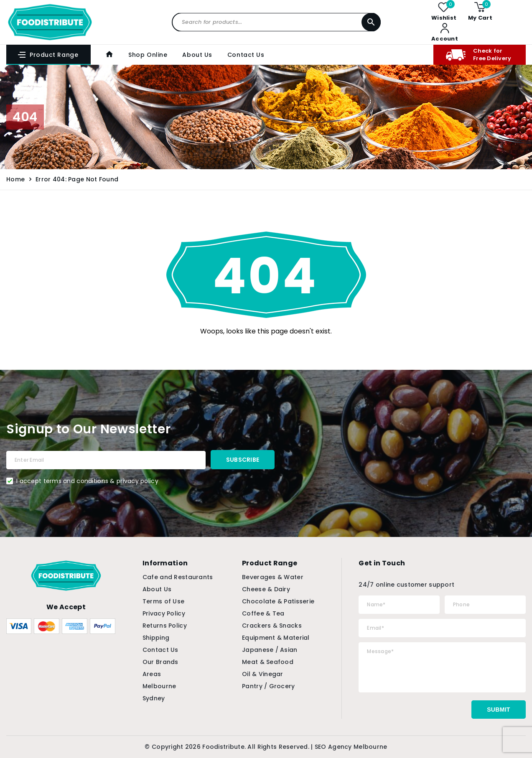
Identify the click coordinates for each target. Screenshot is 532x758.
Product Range (48, 55)
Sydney (154, 698)
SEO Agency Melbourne (351, 747)
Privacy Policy (164, 613)
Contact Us (246, 55)
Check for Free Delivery (479, 55)
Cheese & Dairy (266, 589)
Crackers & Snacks (272, 626)
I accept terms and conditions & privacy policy (87, 481)
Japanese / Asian (270, 650)
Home (15, 179)
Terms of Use (163, 601)
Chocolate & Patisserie (278, 601)
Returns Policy (165, 626)
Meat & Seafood (268, 662)
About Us (197, 55)
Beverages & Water (273, 577)
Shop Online (148, 55)
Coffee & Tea (263, 613)
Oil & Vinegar (263, 674)
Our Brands (160, 662)
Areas (152, 674)
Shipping (156, 638)
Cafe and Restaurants (178, 577)
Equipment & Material (276, 638)
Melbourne (159, 686)
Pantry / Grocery (268, 686)
